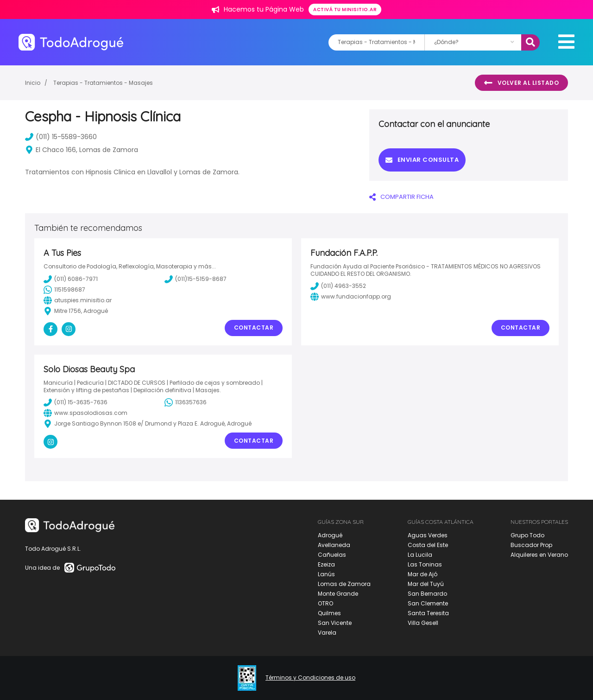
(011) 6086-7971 (71, 279)
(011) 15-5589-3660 (61, 137)
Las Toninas (425, 564)
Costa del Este (428, 545)
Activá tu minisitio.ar (345, 10)
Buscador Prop (531, 545)
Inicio (33, 83)
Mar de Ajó (423, 574)
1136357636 (186, 402)
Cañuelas (332, 555)
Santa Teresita (428, 613)
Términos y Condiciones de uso (310, 678)
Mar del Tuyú (426, 584)
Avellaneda (334, 545)
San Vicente (335, 623)
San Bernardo (427, 594)
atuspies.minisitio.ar (78, 300)
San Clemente (428, 603)
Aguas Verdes (428, 535)
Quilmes (329, 613)
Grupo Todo (527, 535)
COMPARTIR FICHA (401, 197)
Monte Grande (338, 594)
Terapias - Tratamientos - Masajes (103, 83)
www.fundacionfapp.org (351, 297)
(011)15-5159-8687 (196, 279)
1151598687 (64, 290)
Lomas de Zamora (344, 584)
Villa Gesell (423, 623)
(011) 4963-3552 (338, 286)
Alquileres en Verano (539, 555)
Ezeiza (326, 564)
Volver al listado (521, 83)
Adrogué (330, 535)
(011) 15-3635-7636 (76, 402)
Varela (327, 633)
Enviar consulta (422, 160)
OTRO (325, 603)
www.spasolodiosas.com (85, 413)
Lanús (326, 574)
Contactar (254, 328)
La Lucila (420, 555)
